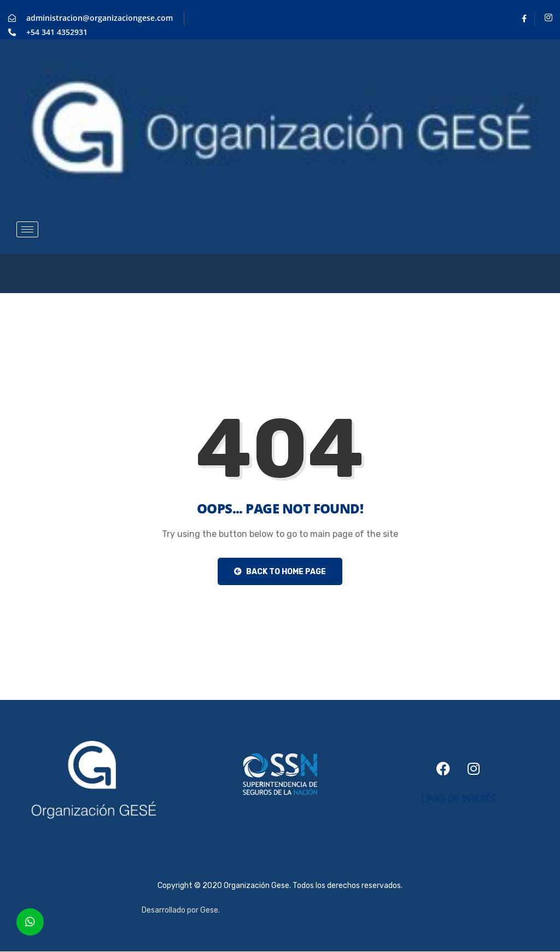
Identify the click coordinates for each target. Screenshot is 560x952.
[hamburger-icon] (27, 229)
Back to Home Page (280, 572)
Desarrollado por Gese (180, 910)
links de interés (458, 798)
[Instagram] (549, 19)
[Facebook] (524, 19)
